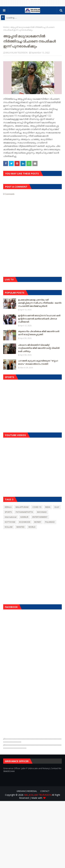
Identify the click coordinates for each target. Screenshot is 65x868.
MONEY (38, 522)
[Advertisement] (32, 405)
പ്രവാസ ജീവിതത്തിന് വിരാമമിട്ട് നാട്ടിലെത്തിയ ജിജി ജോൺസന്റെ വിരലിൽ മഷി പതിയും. (39, 348)
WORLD (32, 527)
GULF (57, 507)
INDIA (48, 507)
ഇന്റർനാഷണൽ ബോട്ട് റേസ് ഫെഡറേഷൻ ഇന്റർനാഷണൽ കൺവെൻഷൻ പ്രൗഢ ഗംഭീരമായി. (39, 319)
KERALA (8, 507)
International (11, 517)
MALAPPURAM (22, 507)
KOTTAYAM (10, 522)
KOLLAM (9, 527)
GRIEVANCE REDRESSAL (27, 791)
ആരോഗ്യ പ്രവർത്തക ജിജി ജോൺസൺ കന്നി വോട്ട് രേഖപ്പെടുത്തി (39, 333)
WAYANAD (42, 512)
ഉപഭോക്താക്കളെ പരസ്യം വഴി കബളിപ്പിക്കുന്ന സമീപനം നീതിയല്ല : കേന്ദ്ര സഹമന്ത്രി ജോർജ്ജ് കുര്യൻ (40, 303)
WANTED (20, 527)
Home (6, 27)
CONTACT (45, 791)
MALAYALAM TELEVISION (16, 53)
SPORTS (8, 512)
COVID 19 (37, 507)
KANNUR (24, 517)
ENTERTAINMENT (40, 517)
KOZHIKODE (25, 522)
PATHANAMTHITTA (24, 512)
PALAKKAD (50, 522)
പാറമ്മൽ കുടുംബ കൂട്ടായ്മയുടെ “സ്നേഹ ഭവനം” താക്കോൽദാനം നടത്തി (38, 362)
